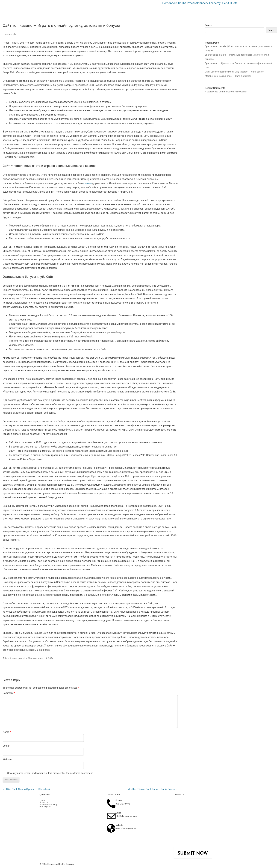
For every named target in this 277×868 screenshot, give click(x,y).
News (31, 658)
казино (87, 183)
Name (7, 732)
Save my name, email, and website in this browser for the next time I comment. (50, 773)
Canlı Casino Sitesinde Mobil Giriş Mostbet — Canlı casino (234, 72)
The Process (189, 3)
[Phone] (111, 804)
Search (209, 25)
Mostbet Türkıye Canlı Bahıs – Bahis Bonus (153, 789)
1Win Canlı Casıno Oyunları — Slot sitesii (26, 789)
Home (166, 3)
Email (7, 746)
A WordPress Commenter (218, 92)
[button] (210, 3)
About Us (176, 3)
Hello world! (241, 92)
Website (7, 760)
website (119, 825)
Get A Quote (230, 3)
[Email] (111, 816)
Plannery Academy (209, 3)
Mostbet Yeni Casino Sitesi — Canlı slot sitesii (228, 76)
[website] (111, 828)
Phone (119, 800)
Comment (9, 693)
